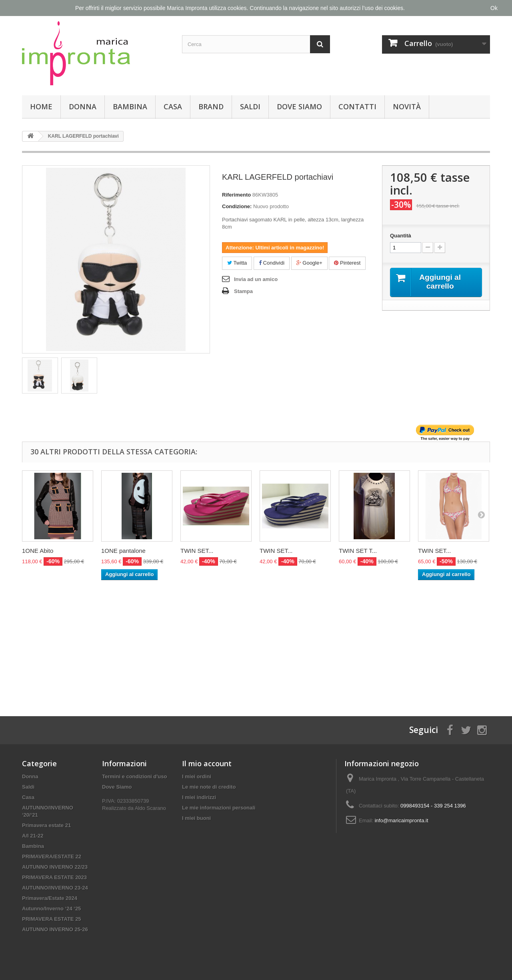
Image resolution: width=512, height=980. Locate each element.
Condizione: (237, 206)
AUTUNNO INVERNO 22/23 (55, 867)
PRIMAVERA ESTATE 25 (52, 919)
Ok (494, 8)
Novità (407, 106)
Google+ (309, 263)
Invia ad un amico (256, 279)
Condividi (272, 263)
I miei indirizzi (199, 797)
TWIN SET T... (358, 551)
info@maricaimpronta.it (402, 820)
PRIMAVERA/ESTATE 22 (52, 856)
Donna (83, 106)
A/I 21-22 (33, 836)
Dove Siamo (299, 106)
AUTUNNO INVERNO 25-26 (55, 929)
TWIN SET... (197, 551)
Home (41, 106)
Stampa (243, 291)
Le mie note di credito (209, 787)
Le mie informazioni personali (219, 808)
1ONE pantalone (123, 551)
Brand (211, 106)
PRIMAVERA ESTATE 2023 (54, 877)
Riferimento (236, 195)
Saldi (250, 106)
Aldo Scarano (150, 808)
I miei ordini (197, 776)
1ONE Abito (38, 551)
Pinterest (347, 263)
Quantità (401, 236)
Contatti (357, 106)
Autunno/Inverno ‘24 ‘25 (51, 909)
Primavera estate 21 (46, 825)
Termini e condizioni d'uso (134, 776)
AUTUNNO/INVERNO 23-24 (55, 888)
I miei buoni (196, 818)
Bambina (130, 106)
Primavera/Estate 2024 (50, 898)
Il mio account (207, 763)
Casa (173, 106)
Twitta (237, 263)
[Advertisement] (256, 640)
